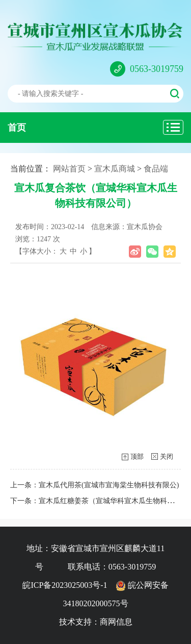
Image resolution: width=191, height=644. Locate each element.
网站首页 (69, 169)
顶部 (137, 456)
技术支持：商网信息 (96, 622)
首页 (17, 128)
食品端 (156, 169)
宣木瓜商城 (115, 169)
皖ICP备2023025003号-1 (65, 585)
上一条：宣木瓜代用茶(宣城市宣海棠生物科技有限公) (94, 485)
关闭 (167, 456)
